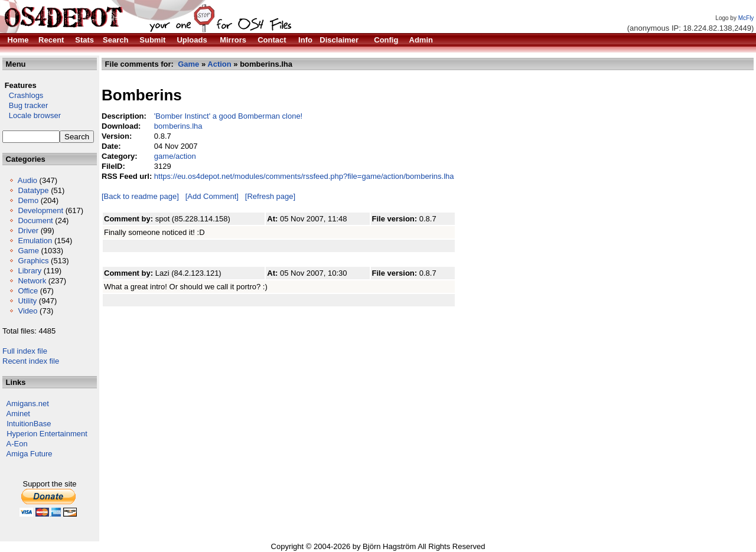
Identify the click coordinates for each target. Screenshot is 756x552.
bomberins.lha (178, 126)
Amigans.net (28, 404)
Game (28, 251)
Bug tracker (25, 105)
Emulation (35, 241)
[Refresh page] (270, 196)
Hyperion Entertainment (47, 434)
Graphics (33, 261)
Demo (28, 200)
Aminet (18, 414)
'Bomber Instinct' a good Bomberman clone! (228, 116)
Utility (27, 301)
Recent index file (31, 361)
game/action (175, 156)
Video (27, 311)
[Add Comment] (212, 196)
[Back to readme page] (140, 196)
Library (30, 271)
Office (28, 291)
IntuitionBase (29, 424)
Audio (27, 180)
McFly (746, 18)
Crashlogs (23, 95)
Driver (28, 231)
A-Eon (17, 444)
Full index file (25, 351)
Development (40, 210)
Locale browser (32, 115)
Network (32, 281)
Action (219, 64)
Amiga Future (30, 454)
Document (35, 221)
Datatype (33, 190)
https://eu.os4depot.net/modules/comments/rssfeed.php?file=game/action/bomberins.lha (304, 176)
